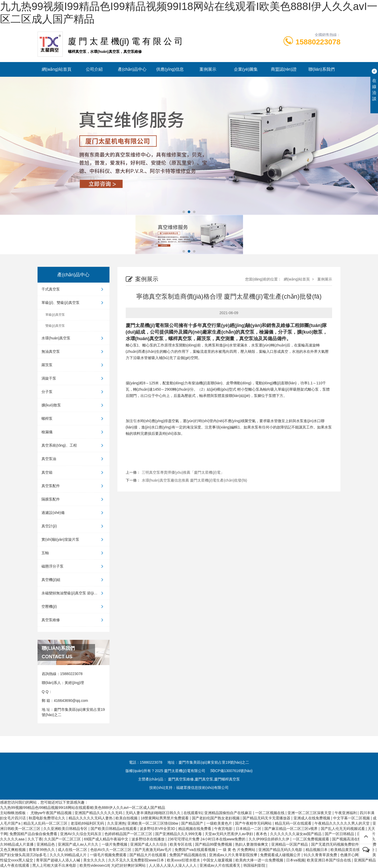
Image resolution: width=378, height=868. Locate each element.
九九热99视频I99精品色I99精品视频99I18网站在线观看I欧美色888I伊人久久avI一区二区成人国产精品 (83, 808)
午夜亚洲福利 (346, 813)
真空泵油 (73, 459)
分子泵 (73, 392)
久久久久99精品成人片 (69, 855)
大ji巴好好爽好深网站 (129, 865)
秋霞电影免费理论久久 (48, 818)
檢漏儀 (73, 432)
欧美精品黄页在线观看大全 (353, 850)
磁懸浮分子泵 (73, 566)
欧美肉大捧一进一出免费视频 (260, 860)
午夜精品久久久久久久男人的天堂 (343, 823)
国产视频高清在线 (347, 839)
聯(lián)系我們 (322, 69)
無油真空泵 (73, 351)
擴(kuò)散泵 (73, 405)
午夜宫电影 (224, 829)
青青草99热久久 (42, 850)
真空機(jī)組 (73, 580)
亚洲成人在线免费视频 (312, 818)
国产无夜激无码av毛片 (154, 850)
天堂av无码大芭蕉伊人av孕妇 (229, 834)
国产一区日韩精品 (340, 834)
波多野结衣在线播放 (149, 839)
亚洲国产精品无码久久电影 (281, 850)
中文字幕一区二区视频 (352, 818)
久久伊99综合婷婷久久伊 (269, 839)
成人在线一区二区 (73, 850)
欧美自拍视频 (127, 818)
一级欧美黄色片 (220, 823)
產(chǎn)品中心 (132, 69)
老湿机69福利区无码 (88, 823)
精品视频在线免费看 (195, 829)
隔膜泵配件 (73, 499)
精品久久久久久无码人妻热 (91, 818)
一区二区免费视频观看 (311, 839)
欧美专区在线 (181, 844)
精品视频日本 (317, 850)
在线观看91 (193, 813)
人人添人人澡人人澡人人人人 (173, 865)
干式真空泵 (73, 289)
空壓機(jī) (73, 606)
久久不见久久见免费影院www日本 (136, 860)
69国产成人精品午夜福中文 (107, 839)
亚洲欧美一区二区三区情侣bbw (153, 823)
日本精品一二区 (249, 829)
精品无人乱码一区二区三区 (46, 823)
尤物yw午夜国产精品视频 (52, 813)
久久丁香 (35, 839)
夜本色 (262, 834)
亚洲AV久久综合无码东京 (81, 834)
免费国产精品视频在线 (188, 855)
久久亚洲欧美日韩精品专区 (66, 829)
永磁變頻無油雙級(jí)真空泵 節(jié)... (73, 593)
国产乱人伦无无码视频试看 (343, 829)
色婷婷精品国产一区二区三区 (129, 834)
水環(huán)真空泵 (73, 338)
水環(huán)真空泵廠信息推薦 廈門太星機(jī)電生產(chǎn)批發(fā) (195, 480)
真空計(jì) (73, 526)
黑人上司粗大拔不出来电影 (55, 865)
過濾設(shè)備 (73, 513)
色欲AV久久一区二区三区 (112, 850)
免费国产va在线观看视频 (195, 850)
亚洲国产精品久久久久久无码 (99, 813)
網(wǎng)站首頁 (57, 69)
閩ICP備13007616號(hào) (232, 771)
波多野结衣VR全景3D (158, 829)
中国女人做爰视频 (218, 860)
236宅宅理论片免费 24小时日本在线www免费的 (207, 839)
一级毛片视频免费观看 (109, 855)
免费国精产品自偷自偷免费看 (34, 834)
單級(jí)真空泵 (55, 315)
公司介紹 (94, 69)
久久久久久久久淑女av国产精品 (296, 834)
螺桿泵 (73, 418)
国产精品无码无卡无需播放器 (267, 818)
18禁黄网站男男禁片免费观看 (165, 818)
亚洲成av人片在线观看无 (220, 865)
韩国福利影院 (255, 865)
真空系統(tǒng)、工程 (73, 445)
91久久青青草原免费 (321, 855)
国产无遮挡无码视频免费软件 (335, 844)
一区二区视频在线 (270, 813)
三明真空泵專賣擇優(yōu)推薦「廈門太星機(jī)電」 (183, 472)
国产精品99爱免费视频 (214, 844)
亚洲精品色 (46, 844)
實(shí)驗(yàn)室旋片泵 (73, 539)
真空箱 (73, 472)
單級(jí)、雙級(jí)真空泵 (73, 303)
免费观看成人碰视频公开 (281, 855)
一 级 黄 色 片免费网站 (237, 850)
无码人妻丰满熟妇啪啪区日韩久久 (154, 813)
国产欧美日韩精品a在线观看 (114, 829)
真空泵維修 (73, 620)
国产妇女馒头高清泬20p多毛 (24, 855)
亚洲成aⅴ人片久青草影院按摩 (234, 855)
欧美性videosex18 (94, 865)
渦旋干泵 (73, 378)
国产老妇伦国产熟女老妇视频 (216, 818)
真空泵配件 (73, 486)
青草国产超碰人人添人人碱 (59, 860)
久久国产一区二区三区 (63, 839)
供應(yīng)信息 (170, 69)
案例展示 (208, 69)
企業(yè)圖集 (246, 69)
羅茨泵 (73, 365)
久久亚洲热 (116, 823)
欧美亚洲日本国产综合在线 (329, 860)
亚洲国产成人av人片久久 (79, 844)
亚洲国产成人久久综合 (149, 844)
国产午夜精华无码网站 (254, 823)
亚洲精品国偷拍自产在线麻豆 (229, 813)
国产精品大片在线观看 (148, 855)
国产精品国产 (193, 823)
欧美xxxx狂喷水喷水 (184, 860)
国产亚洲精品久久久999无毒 (179, 834)
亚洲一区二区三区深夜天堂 (310, 813)
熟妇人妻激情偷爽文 (252, 844)
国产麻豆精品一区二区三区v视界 (292, 829)
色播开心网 (350, 855)
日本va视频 (295, 860)
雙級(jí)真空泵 (55, 326)
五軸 (73, 553)
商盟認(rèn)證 (284, 69)
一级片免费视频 (115, 844)
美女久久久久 (95, 860)
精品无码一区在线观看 (294, 823)
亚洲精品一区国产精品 (290, 844)
